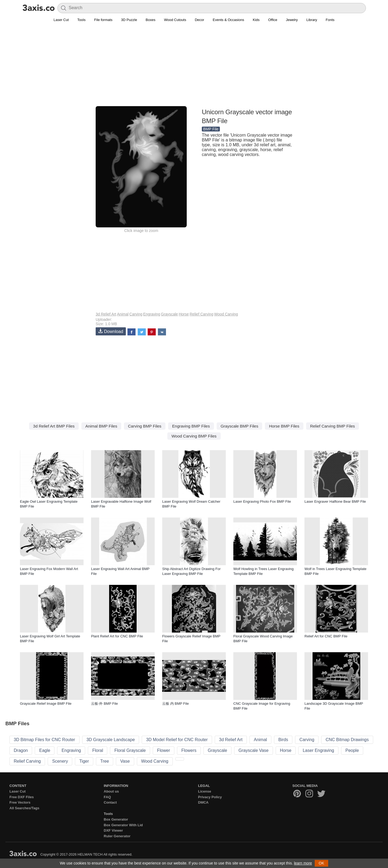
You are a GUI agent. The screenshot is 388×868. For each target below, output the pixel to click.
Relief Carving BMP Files (332, 426)
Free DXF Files (22, 797)
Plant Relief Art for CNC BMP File (117, 636)
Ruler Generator (117, 836)
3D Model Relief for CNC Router (177, 740)
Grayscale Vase (254, 750)
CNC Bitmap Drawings (347, 740)
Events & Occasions (228, 20)
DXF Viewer (113, 830)
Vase (125, 761)
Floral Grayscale (130, 750)
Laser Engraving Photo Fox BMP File (262, 501)
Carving (136, 314)
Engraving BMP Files (191, 426)
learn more (303, 863)
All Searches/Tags (24, 808)
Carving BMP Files (145, 426)
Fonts (330, 20)
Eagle (45, 750)
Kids (256, 20)
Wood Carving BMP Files (194, 436)
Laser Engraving (318, 750)
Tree (105, 761)
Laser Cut (61, 20)
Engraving (152, 314)
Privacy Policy (210, 797)
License (205, 791)
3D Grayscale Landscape (111, 740)
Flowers (189, 750)
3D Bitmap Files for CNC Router (44, 740)
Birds (283, 740)
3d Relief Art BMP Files (54, 426)
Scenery (60, 761)
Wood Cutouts (175, 20)
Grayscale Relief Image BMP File (46, 704)
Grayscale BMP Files (240, 426)
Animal (123, 314)
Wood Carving (226, 314)
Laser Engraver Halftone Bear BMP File (335, 501)
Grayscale (169, 314)
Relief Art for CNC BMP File (326, 636)
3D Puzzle (129, 20)
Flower (164, 750)
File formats (103, 20)
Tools (81, 20)
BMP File (211, 129)
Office (273, 20)
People (352, 750)
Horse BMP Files (284, 426)
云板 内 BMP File (176, 704)
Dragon (21, 750)
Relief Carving (202, 314)
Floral (98, 750)
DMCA (203, 802)
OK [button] (321, 863)
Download (111, 331)
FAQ (107, 797)
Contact (110, 802)
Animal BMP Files (101, 426)
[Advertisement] (194, 68)
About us (111, 791)
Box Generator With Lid (123, 825)
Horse (184, 314)
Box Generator (116, 819)
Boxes (151, 20)
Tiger (84, 761)
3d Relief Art (106, 314)
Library (312, 20)
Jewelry (292, 20)
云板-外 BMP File (104, 704)
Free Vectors (20, 802)
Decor (200, 20)
